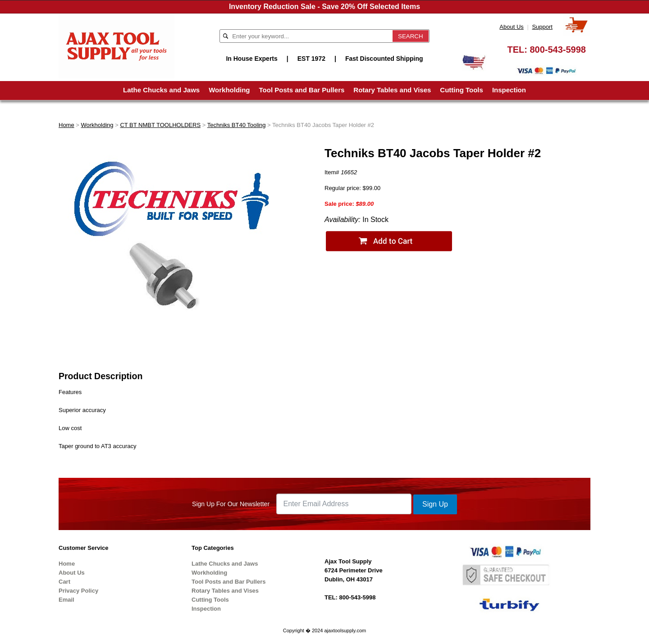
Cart (64, 582)
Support (542, 27)
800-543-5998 (558, 50)
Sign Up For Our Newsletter (231, 504)
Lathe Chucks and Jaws (161, 90)
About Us (511, 27)
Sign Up (435, 504)
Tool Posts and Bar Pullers (302, 90)
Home (66, 125)
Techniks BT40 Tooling (237, 125)
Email (66, 600)
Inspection (509, 90)
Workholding (229, 90)
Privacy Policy (78, 591)
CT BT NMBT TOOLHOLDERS (160, 125)
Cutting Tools (462, 90)
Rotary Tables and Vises (392, 90)
